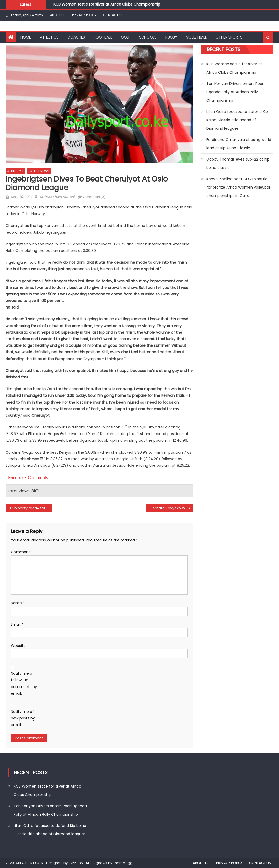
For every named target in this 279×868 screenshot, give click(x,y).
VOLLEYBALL (196, 37)
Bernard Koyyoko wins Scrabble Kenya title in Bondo (172, 508)
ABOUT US (58, 15)
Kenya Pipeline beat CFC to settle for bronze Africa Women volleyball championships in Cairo (238, 187)
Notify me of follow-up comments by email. (24, 683)
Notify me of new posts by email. (23, 718)
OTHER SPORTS (229, 37)
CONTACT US (113, 15)
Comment (22, 552)
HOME (26, 37)
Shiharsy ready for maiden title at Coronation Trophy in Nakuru (32, 508)
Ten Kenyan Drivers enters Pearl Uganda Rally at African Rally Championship (235, 92)
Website (18, 646)
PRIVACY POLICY (84, 15)
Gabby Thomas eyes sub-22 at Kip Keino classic (238, 163)
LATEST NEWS (39, 171)
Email (17, 624)
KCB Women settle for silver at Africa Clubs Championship (107, 4)
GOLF (126, 37)
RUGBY (171, 37)
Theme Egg (123, 863)
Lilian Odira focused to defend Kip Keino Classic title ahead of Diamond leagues (237, 120)
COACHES (76, 37)
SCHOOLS (148, 37)
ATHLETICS (49, 37)
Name (18, 603)
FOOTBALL (103, 37)
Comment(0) (94, 197)
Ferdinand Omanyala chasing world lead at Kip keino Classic (239, 144)
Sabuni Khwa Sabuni (57, 197)
